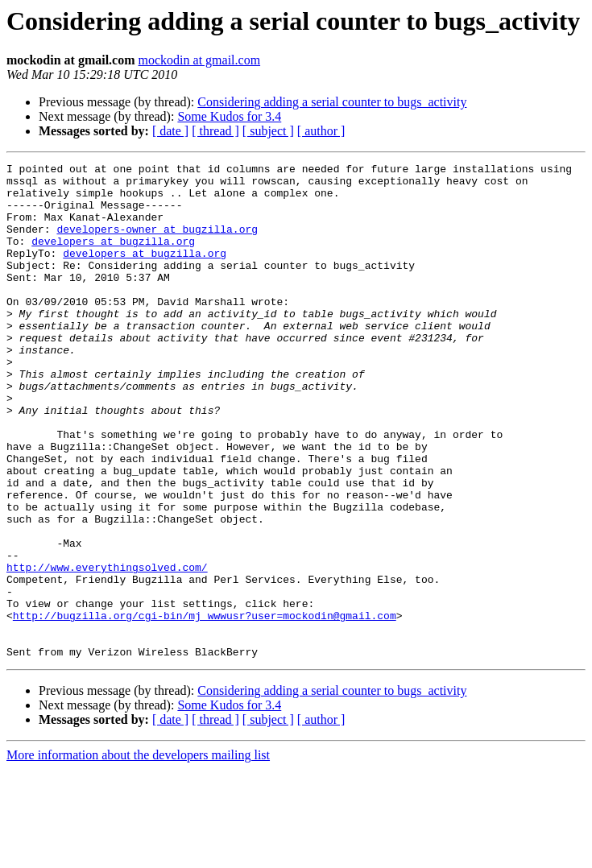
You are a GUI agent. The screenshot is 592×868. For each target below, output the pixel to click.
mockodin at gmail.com (200, 60)
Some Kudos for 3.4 (229, 116)
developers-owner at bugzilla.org (157, 243)
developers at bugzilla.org (113, 258)
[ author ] (321, 131)
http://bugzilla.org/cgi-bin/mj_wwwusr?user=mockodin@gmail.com (205, 707)
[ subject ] (268, 131)
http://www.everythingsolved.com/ (107, 649)
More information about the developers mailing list (138, 854)
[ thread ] (215, 131)
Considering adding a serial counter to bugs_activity (332, 102)
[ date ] (170, 131)
